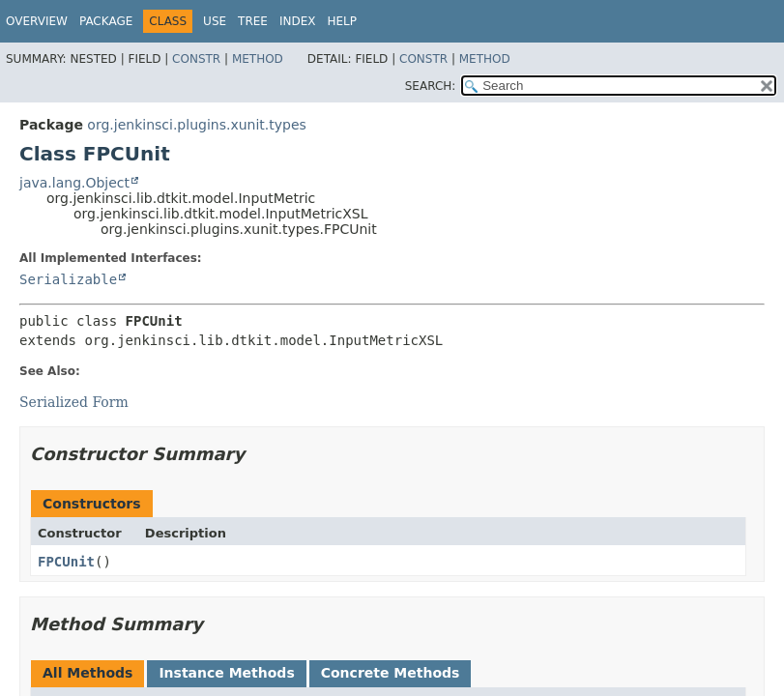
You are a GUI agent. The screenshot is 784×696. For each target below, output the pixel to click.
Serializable (68, 279)
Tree (253, 21)
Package (106, 21)
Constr (196, 59)
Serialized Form (74, 402)
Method (258, 59)
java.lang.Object (74, 183)
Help (342, 21)
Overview (37, 21)
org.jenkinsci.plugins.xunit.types (196, 125)
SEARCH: (431, 86)
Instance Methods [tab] (226, 673)
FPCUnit (66, 562)
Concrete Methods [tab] (391, 673)
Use (215, 21)
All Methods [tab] (87, 673)
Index (298, 21)
